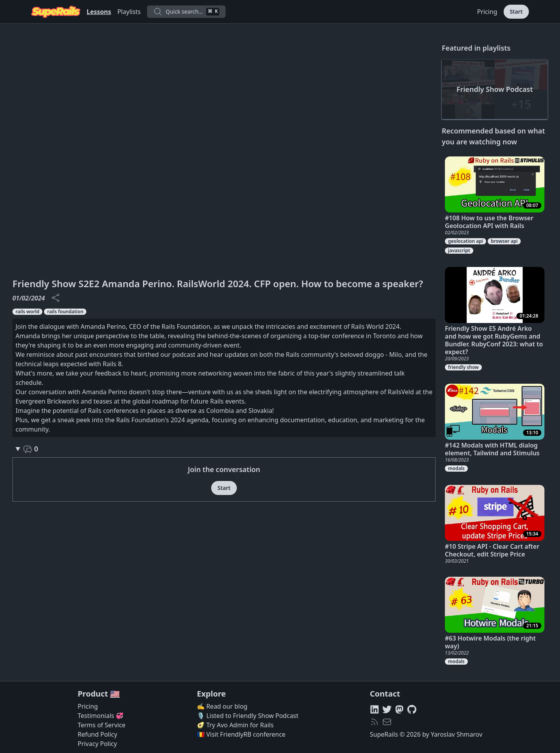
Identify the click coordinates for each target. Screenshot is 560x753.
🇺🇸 (115, 694)
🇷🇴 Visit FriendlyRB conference (241, 734)
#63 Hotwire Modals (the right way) (490, 642)
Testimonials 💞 (101, 716)
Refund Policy (98, 734)
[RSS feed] (374, 722)
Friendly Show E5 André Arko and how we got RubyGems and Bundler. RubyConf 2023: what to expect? (494, 340)
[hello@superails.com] (387, 722)
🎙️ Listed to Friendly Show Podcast (248, 716)
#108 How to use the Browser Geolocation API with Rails (489, 222)
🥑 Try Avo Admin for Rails (235, 725)
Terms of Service (102, 725)
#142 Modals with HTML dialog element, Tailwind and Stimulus (492, 449)
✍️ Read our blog (222, 706)
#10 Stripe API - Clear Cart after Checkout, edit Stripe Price (492, 550)
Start (516, 11)
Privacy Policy (97, 744)
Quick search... (186, 12)
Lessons (99, 12)
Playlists (129, 12)
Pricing (487, 12)
